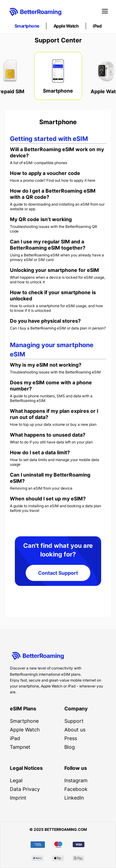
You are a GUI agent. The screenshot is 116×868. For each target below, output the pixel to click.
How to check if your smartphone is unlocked (53, 295)
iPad (97, 26)
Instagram (76, 780)
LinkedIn (74, 798)
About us (75, 730)
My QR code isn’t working (41, 219)
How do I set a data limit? (40, 452)
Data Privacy (25, 789)
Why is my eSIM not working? (46, 365)
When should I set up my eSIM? (48, 499)
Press (71, 738)
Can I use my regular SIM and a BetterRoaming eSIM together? (48, 245)
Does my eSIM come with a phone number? (51, 386)
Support (74, 721)
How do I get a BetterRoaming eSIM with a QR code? (53, 194)
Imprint (18, 798)
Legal (16, 780)
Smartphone (27, 26)
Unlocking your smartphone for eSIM (54, 270)
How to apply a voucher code (45, 173)
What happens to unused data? (48, 435)
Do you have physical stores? (45, 321)
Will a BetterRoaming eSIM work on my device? (57, 152)
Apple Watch (66, 26)
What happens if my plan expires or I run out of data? (54, 414)
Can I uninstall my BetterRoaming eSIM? (50, 478)
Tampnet (20, 747)
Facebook (76, 789)
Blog (70, 747)
